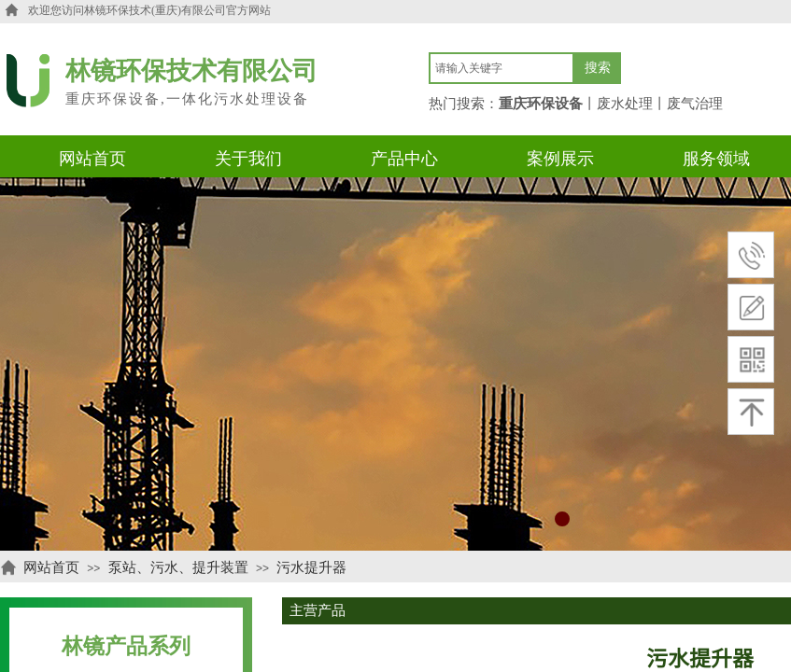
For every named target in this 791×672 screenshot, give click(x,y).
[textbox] (501, 68)
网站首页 (51, 567)
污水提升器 (311, 567)
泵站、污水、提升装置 (178, 567)
